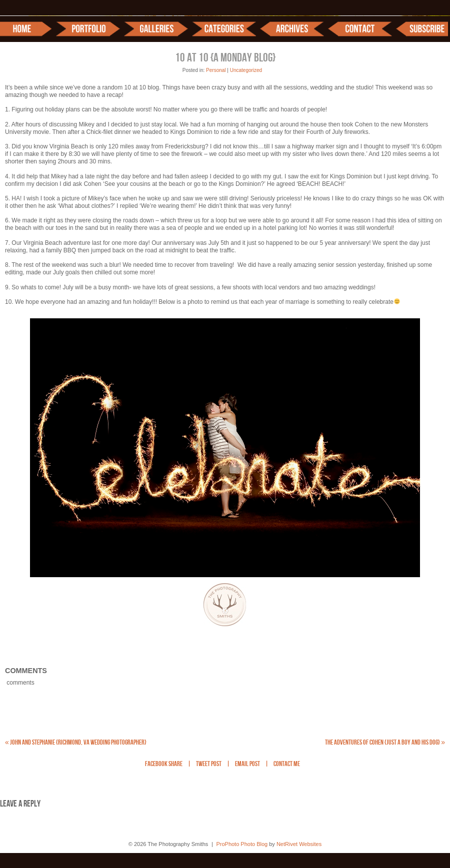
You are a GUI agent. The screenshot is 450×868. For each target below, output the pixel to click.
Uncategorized (246, 70)
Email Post (247, 764)
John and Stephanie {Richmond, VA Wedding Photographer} (76, 742)
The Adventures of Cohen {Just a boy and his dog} (385, 742)
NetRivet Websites (299, 844)
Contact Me (287, 764)
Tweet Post (209, 764)
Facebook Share (164, 764)
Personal (216, 70)
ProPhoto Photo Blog (242, 844)
